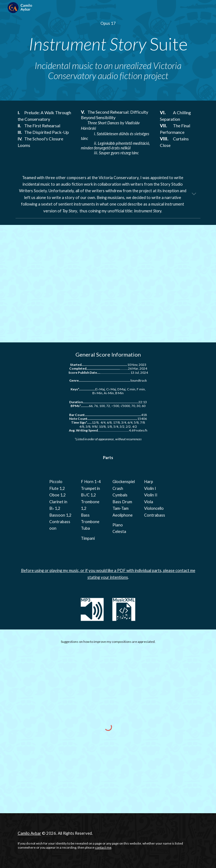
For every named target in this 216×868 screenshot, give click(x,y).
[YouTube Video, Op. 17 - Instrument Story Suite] (108, 284)
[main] (108, 23)
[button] (194, 194)
